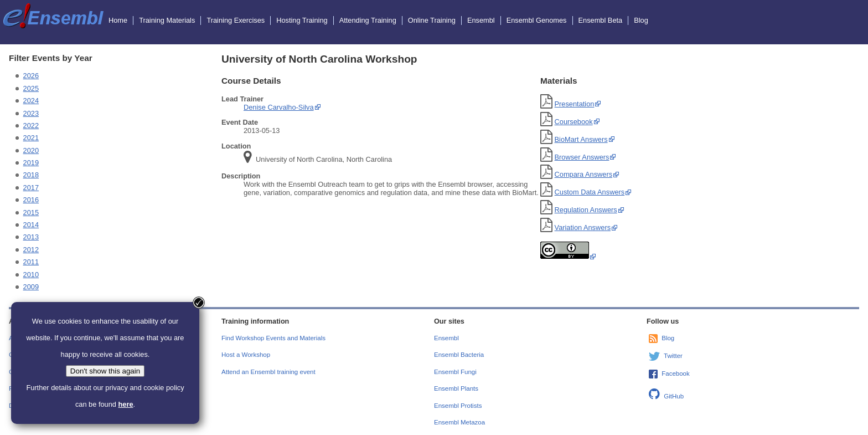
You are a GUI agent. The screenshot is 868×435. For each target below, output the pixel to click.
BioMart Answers (581, 139)
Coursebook (574, 122)
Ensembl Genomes (537, 20)
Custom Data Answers (590, 192)
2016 (31, 200)
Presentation (575, 104)
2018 (31, 175)
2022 (31, 126)
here (125, 404)
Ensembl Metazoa (459, 422)
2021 (31, 138)
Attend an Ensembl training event (268, 372)
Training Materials (167, 20)
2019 (31, 163)
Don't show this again (105, 371)
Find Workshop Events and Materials (273, 338)
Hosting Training (302, 20)
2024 (31, 101)
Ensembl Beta (601, 20)
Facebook (676, 373)
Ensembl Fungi (455, 372)
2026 (31, 76)
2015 (31, 213)
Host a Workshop (246, 355)
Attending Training (368, 20)
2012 (31, 250)
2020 (31, 150)
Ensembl (481, 20)
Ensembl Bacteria (459, 355)
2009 (31, 287)
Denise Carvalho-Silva (279, 107)
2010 (31, 275)
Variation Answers (583, 227)
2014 (31, 225)
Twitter (673, 356)
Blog (641, 20)
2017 (31, 188)
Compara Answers (584, 174)
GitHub (674, 396)
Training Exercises (236, 20)
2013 (31, 237)
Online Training (432, 20)
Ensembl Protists (458, 406)
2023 (31, 113)
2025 (31, 88)
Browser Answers (582, 157)
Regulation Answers (586, 210)
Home (118, 20)
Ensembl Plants (456, 388)
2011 (31, 262)
